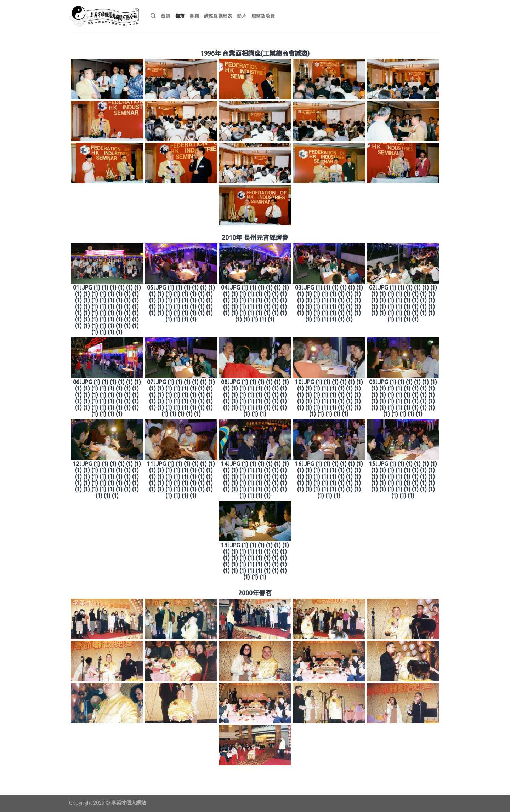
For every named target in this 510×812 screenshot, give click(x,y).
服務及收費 (263, 16)
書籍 (194, 16)
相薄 (180, 16)
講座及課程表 (218, 16)
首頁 (166, 16)
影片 (242, 16)
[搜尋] (153, 16)
